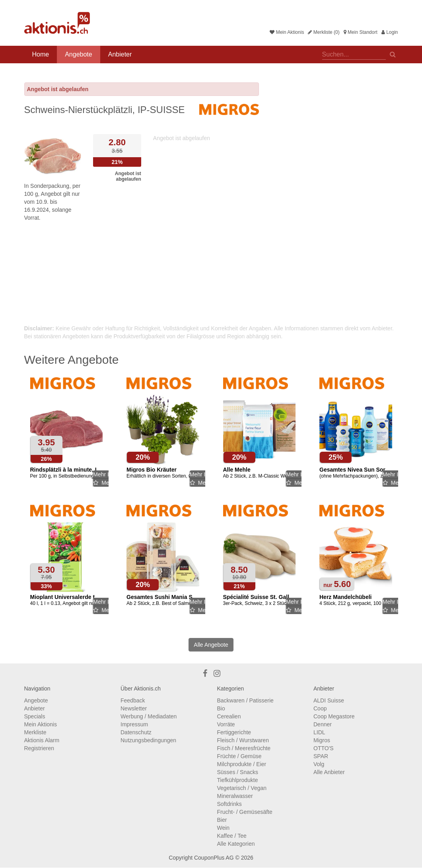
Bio (221, 708)
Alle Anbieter (329, 772)
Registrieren (39, 748)
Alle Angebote (211, 645)
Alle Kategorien (236, 844)
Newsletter (134, 708)
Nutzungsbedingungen (148, 740)
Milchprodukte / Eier (242, 764)
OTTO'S (324, 748)
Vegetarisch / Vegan (242, 788)
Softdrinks (229, 804)
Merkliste (35, 732)
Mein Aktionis (287, 32)
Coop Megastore (334, 716)
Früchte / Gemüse (239, 756)
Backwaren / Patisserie (245, 700)
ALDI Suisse (329, 700)
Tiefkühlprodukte (238, 780)
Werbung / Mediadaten (149, 716)
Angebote (79, 54)
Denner (323, 724)
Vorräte (226, 724)
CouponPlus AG (214, 858)
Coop (320, 708)
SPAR (321, 756)
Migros (322, 740)
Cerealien (229, 716)
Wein (224, 828)
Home (41, 54)
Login (390, 32)
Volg (319, 764)
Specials (35, 716)
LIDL (319, 732)
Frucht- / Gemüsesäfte (245, 812)
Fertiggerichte (234, 732)
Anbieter (120, 54)
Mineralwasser (235, 796)
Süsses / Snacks (238, 772)
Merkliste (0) (324, 32)
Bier (222, 820)
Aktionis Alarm (42, 740)
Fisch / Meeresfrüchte (244, 748)
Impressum (134, 724)
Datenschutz (136, 732)
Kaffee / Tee (232, 836)
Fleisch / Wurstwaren (243, 740)
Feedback (133, 700)
